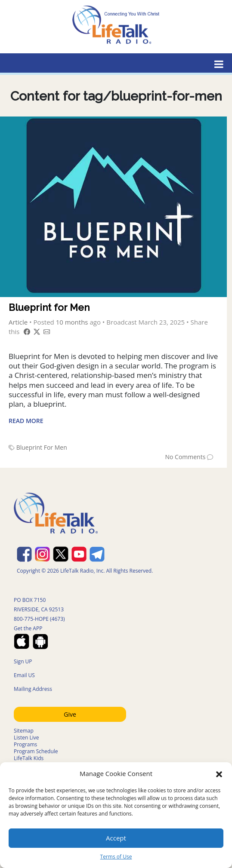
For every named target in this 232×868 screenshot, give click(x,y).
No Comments (185, 457)
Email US (24, 675)
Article (18, 322)
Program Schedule (36, 751)
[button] (219, 773)
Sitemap (24, 731)
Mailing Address (33, 689)
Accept (116, 838)
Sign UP (23, 661)
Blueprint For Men (42, 447)
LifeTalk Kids (29, 758)
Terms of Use (116, 857)
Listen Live (26, 738)
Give (70, 714)
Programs (25, 744)
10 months (72, 322)
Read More (26, 421)
